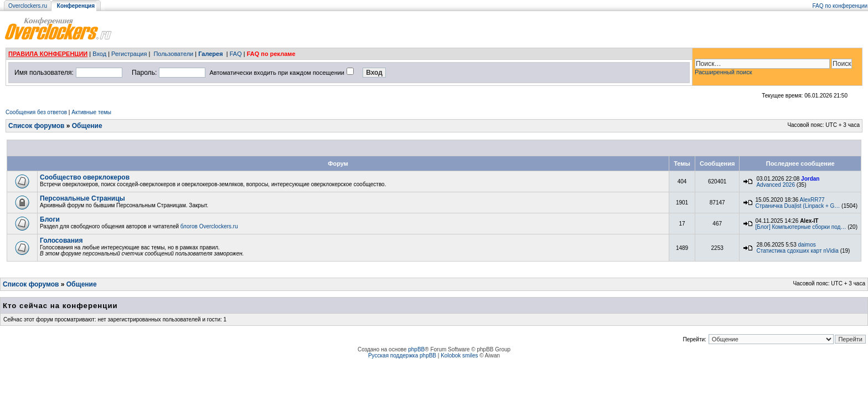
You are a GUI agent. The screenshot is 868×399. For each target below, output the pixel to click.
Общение (87, 126)
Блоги (50, 219)
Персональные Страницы (82, 198)
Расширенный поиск (724, 72)
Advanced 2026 (776, 185)
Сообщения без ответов (36, 112)
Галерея (210, 54)
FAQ (236, 54)
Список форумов (36, 126)
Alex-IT (809, 221)
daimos (807, 245)
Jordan (810, 179)
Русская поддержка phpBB (402, 355)
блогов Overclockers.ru (209, 226)
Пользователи (173, 54)
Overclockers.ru (28, 6)
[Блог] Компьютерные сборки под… (801, 227)
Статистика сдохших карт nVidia (797, 251)
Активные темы (91, 112)
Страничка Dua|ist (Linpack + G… (797, 206)
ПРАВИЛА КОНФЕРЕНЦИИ (48, 54)
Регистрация (129, 54)
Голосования (61, 241)
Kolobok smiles (459, 355)
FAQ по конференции (840, 6)
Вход (99, 54)
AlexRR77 (812, 200)
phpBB (416, 349)
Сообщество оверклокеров (85, 177)
